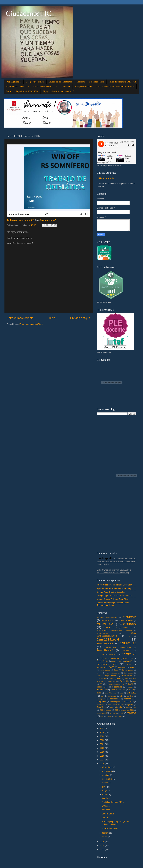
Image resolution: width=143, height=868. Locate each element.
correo (99, 673)
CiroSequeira (105, 670)
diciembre (107, 767)
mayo (105, 791)
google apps (102, 687)
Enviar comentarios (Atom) (31, 324)
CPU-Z (105, 818)
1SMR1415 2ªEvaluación (118, 648)
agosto (106, 783)
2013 (102, 850)
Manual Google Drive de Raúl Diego (113, 599)
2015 (106, 658)
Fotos (8, 91)
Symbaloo (66, 87)
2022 (102, 740)
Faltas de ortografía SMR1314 (122, 82)
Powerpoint (101, 699)
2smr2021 (115, 658)
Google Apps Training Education (111, 592)
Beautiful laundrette (114, 166)
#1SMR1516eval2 (126, 621)
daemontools (129, 673)
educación (113, 681)
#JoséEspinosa (116, 630)
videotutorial (102, 713)
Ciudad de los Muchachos (60, 82)
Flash (134, 681)
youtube (118, 716)
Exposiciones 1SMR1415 (17, 87)
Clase (116, 670)
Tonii (112, 707)
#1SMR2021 (106, 624)
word (102, 716)
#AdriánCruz (128, 628)
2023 (102, 736)
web (121, 713)
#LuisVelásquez (102, 633)
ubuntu (128, 707)
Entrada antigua (80, 318)
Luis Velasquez (110, 693)
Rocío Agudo (115, 702)
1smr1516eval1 (105, 650)
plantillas (130, 696)
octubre (106, 775)
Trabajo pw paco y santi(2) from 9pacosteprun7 (116, 823)
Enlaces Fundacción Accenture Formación (115, 87)
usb (135, 707)
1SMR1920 (113, 655)
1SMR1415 (128, 643)
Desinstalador (102, 679)
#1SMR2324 (130, 624)
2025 (102, 728)
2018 (102, 756)
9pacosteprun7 (48, 220)
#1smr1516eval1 (108, 621)
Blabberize (122, 667)
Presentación (114, 699)
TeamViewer (102, 707)
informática (102, 690)
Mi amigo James (97, 82)
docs (112, 679)
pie (121, 696)
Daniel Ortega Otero (106, 676)
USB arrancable (106, 178)
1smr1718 (100, 655)
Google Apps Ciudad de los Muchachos (114, 596)
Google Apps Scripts (35, 82)
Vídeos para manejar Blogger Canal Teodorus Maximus (113, 604)
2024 (102, 732)
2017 (102, 760)
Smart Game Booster (116, 705)
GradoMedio (117, 687)
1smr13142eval (105, 644)
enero (105, 837)
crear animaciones (113, 673)
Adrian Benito (102, 661)
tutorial (119, 707)
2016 (102, 764)
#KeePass (130, 630)
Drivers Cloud (108, 814)
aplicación (129, 661)
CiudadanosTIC (29, 13)
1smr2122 (129, 654)
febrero (106, 833)
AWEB (111, 667)
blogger (133, 667)
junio (105, 787)
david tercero (127, 676)
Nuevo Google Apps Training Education (114, 585)
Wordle (109, 716)
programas (102, 702)
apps (129, 664)
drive (119, 678)
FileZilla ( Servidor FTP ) (113, 802)
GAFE (131, 684)
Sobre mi (81, 82)
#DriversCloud (102, 630)
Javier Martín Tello (118, 690)
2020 (102, 748)
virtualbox (113, 713)
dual (126, 679)
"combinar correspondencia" (107, 618)
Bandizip (106, 798)
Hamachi (130, 687)
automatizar (101, 667)
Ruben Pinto (129, 702)
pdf (102, 696)
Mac (121, 693)
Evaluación (124, 681)
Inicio (52, 318)
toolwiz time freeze (110, 828)
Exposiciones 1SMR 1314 (45, 87)
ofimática (131, 693)
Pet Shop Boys (102, 166)
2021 (102, 744)
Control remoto (128, 670)
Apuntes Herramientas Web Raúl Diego (114, 588)
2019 (102, 752)
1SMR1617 (126, 651)
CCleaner (106, 806)
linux (99, 693)
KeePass (106, 810)
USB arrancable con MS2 (124, 710)
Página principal (14, 82)
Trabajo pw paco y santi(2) (21, 220)
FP (101, 684)
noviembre (107, 771)
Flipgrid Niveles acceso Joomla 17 (58, 91)
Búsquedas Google (83, 87)
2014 (102, 846)
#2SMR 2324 (110, 627)
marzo (105, 795)
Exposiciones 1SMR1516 (27, 91)
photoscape (112, 696)
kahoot (131, 690)
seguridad (100, 705)
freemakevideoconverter (115, 684)
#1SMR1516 (130, 617)
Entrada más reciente (20, 318)
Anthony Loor (116, 661)
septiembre (108, 779)
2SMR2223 (128, 658)
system (130, 705)
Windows (131, 713)
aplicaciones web (107, 664)
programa (128, 699)
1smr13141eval (108, 639)
